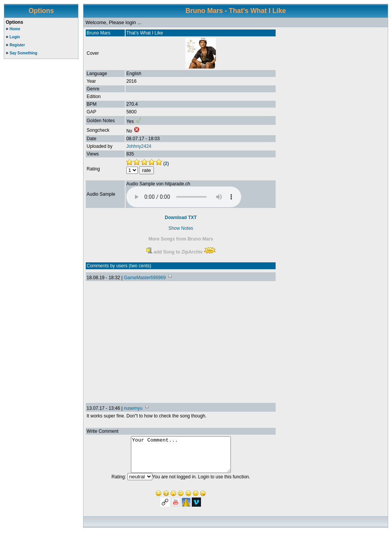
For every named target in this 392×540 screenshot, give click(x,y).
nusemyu (133, 408)
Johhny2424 (139, 146)
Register (17, 45)
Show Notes (181, 228)
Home (15, 29)
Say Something (23, 53)
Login (15, 37)
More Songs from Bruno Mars (181, 239)
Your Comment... (181, 458)
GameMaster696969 (145, 278)
